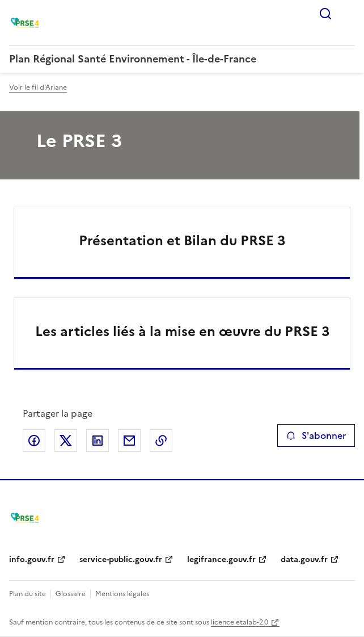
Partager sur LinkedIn (98, 441)
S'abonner (316, 435)
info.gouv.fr (32, 560)
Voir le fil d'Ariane (38, 87)
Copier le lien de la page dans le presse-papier (161, 441)
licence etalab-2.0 (240, 622)
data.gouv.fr (304, 560)
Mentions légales (122, 594)
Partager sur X (66, 441)
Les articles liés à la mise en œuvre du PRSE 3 (182, 332)
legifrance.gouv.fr (221, 560)
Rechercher (325, 14)
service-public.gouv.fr (121, 560)
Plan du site (27, 594)
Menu (348, 14)
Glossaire (71, 594)
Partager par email (129, 441)
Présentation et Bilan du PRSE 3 (182, 241)
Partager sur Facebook (34, 441)
